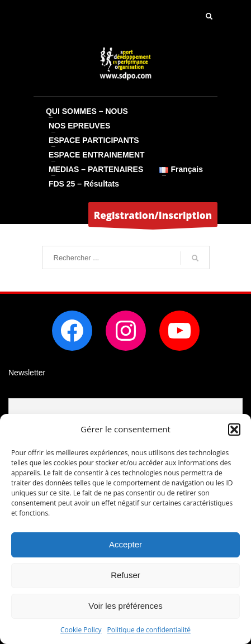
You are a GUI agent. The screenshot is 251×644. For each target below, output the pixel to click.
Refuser (125, 575)
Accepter (125, 544)
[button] (234, 430)
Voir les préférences (125, 606)
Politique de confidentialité (149, 630)
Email (18, 391)
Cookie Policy (81, 630)
